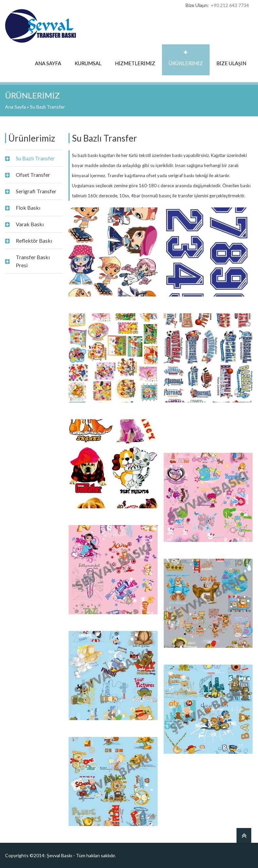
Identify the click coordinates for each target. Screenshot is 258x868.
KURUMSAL (88, 63)
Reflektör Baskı (34, 241)
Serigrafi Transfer (36, 191)
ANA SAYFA (48, 63)
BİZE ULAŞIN (231, 63)
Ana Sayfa (15, 107)
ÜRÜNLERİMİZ (186, 63)
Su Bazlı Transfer (35, 158)
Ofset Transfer (33, 175)
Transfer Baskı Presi (33, 261)
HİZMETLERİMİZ (135, 63)
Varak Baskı (30, 224)
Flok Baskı (28, 208)
